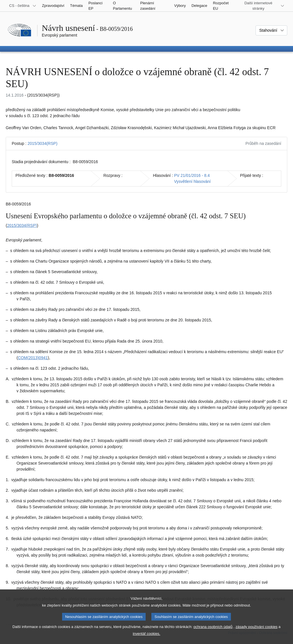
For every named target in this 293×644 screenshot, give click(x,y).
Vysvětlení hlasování (193, 181)
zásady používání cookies (257, 634)
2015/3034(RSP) (42, 143)
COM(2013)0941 (33, 358)
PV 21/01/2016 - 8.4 (192, 175)
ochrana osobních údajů (213, 634)
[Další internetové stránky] (262, 6)
